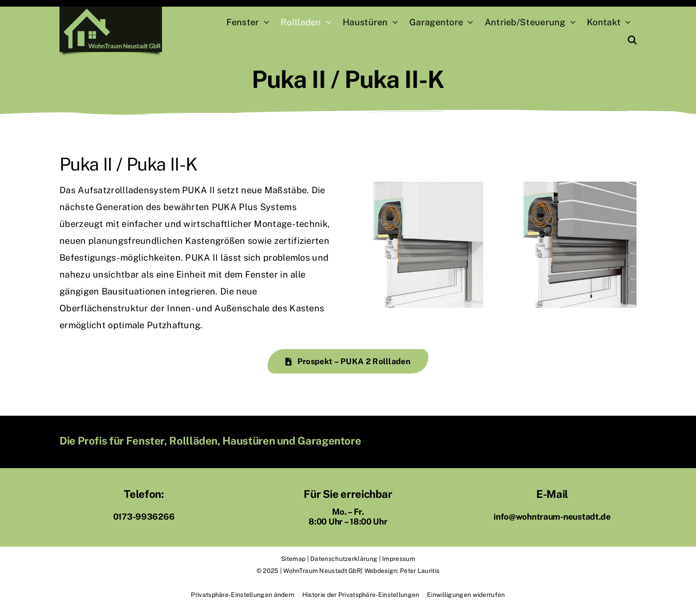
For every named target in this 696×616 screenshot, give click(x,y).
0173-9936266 (144, 517)
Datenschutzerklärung (344, 559)
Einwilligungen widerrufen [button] (466, 595)
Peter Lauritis (420, 571)
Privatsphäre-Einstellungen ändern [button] (243, 595)
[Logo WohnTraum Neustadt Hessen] (111, 11)
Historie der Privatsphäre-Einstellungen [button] (361, 595)
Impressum (399, 559)
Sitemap (293, 559)
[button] (632, 40)
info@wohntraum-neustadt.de (552, 517)
